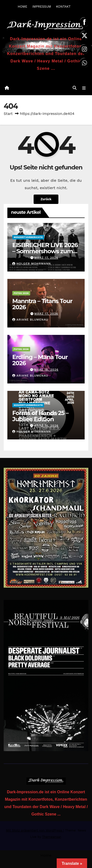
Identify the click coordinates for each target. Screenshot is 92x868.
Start (8, 114)
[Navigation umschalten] (84, 88)
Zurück (46, 199)
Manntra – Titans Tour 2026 (42, 304)
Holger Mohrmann (32, 264)
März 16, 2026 (46, 370)
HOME (22, 7)
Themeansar (51, 837)
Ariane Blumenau (30, 320)
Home (46, 855)
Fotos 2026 (21, 293)
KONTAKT (63, 7)
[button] (75, 88)
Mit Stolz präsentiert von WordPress (35, 830)
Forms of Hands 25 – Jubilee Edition (40, 416)
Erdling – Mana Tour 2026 (40, 360)
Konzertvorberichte (28, 237)
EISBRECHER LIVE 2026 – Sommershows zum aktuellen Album (45, 251)
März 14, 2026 (46, 426)
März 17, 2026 (46, 258)
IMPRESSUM (42, 7)
